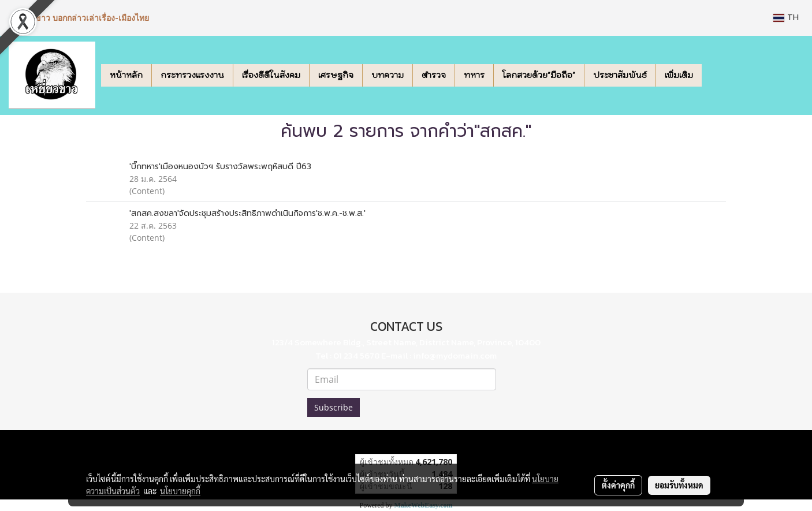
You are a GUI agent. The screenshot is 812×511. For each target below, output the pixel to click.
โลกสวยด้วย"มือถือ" (539, 75)
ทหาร (474, 75)
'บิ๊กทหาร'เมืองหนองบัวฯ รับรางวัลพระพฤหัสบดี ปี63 (220, 167)
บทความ (388, 75)
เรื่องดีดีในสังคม (271, 75)
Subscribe (334, 407)
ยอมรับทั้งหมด (679, 485)
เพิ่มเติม (679, 75)
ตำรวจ (434, 75)
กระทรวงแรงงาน (192, 75)
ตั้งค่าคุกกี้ (618, 485)
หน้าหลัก (126, 75)
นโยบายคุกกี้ (180, 491)
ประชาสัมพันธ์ (620, 75)
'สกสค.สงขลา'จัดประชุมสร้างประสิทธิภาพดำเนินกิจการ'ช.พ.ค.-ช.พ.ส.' (247, 213)
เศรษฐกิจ (336, 75)
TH (786, 18)
